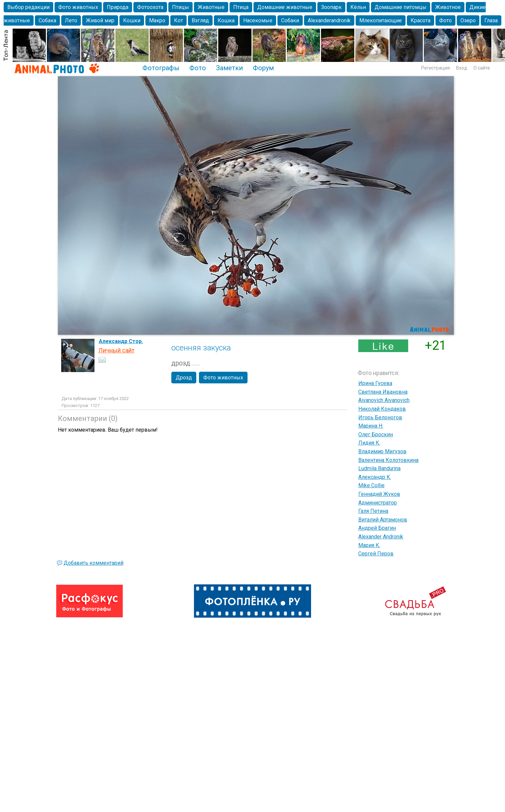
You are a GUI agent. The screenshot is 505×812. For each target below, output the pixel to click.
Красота (421, 20)
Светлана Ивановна (383, 392)
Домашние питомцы (401, 7)
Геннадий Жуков (379, 494)
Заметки (229, 68)
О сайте (482, 68)
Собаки (290, 20)
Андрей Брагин (377, 528)
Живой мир (100, 20)
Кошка (226, 20)
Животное (448, 7)
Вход (462, 68)
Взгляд (200, 20)
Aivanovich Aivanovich (384, 400)
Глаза (491, 20)
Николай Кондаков (382, 409)
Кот (178, 20)
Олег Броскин (376, 434)
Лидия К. (369, 443)
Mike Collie (371, 485)
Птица (241, 7)
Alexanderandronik (329, 20)
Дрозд (184, 378)
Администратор (378, 503)
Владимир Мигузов (382, 451)
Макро (157, 20)
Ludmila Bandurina (379, 468)
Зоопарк (331, 7)
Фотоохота (150, 7)
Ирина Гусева (375, 383)
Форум (263, 68)
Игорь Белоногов (380, 417)
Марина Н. (371, 426)
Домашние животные (285, 7)
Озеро (468, 20)
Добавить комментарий (93, 563)
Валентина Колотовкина (388, 460)
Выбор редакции (28, 7)
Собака (47, 20)
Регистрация (435, 68)
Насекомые (258, 20)
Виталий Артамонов (383, 520)
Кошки (132, 20)
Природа (118, 7)
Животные (211, 7)
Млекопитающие (381, 20)
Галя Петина (373, 511)
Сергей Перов (376, 554)
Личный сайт (116, 350)
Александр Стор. (121, 341)
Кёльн (358, 7)
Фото (445, 20)
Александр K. (375, 477)
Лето (71, 20)
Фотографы (161, 68)
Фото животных (78, 7)
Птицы (180, 7)
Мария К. (369, 545)
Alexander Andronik (381, 537)
